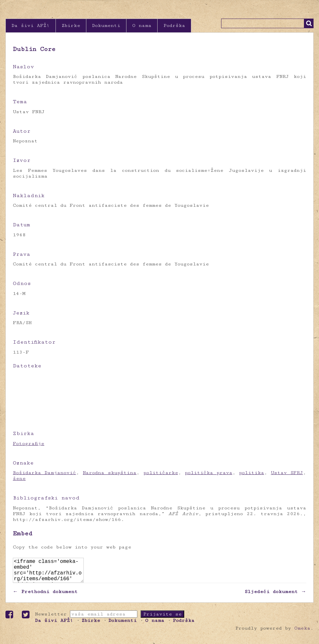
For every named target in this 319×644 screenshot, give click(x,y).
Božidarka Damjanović (44, 473)
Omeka (302, 633)
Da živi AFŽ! (31, 25)
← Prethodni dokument (45, 597)
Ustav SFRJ (287, 473)
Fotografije (29, 443)
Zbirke (71, 25)
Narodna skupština (110, 473)
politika (252, 473)
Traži (309, 23)
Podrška (174, 25)
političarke (161, 473)
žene (19, 478)
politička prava (209, 473)
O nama (142, 25)
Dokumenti (106, 25)
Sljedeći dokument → (275, 597)
